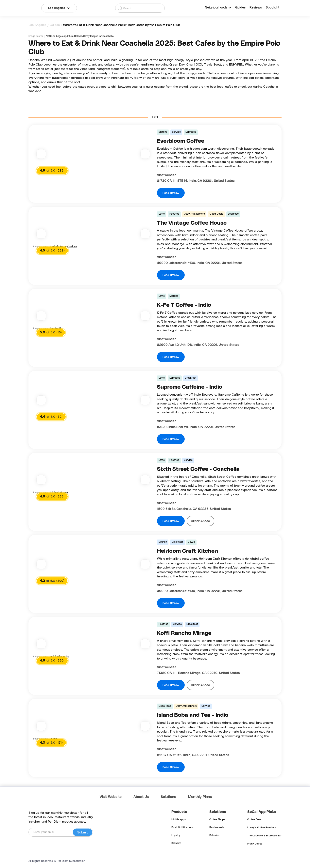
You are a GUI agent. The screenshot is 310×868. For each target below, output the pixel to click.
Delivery (176, 843)
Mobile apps (179, 820)
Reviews (256, 8)
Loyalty (176, 835)
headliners (147, 65)
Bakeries (214, 835)
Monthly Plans (200, 797)
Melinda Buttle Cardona (64, 247)
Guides (240, 8)
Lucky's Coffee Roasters (262, 828)
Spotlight (273, 8)
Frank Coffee (255, 844)
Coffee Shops (217, 820)
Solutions (168, 797)
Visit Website (111, 797)
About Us (141, 797)
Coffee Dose (254, 820)
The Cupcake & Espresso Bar (264, 836)
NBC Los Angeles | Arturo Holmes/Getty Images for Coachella (80, 36)
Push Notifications (182, 828)
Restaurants (217, 828)
